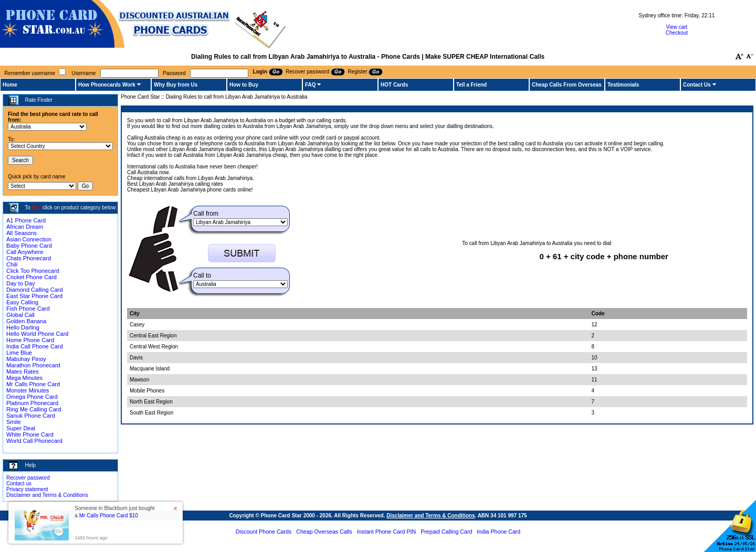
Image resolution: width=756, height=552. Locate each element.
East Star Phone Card (34, 296)
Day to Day (20, 283)
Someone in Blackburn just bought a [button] (114, 512)
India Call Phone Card (35, 346)
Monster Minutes (28, 390)
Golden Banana (26, 321)
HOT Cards (394, 85)
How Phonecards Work (107, 85)
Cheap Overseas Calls (324, 532)
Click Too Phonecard (33, 271)
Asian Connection (29, 239)
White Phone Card (30, 434)
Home (10, 85)
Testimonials (623, 85)
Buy (36, 208)
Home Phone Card (30, 340)
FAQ (311, 85)
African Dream (25, 227)
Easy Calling (22, 302)
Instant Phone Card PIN (387, 532)
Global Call (20, 315)
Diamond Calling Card (35, 290)
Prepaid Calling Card (446, 532)
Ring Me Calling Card (34, 409)
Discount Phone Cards (264, 532)
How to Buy (244, 85)
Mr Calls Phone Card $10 (109, 516)
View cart (676, 27)
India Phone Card (498, 532)
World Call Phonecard (34, 441)
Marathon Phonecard (33, 365)
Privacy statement (27, 489)
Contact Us (697, 85)
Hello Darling (23, 327)
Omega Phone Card (32, 397)
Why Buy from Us (176, 85)
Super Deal (21, 428)
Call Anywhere (25, 252)
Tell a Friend (471, 85)
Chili (12, 264)
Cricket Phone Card (31, 277)
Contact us (19, 484)
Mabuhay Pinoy (26, 359)
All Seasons (22, 233)
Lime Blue (19, 353)
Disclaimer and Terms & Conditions (47, 495)
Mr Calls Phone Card (33, 384)
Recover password (28, 478)
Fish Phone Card (28, 309)
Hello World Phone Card (37, 334)
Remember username (30, 73)
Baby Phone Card (29, 246)
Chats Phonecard (29, 258)
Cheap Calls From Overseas (567, 85)
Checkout (677, 33)
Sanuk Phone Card (31, 416)
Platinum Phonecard (32, 403)
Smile (14, 422)
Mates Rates (23, 371)
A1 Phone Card (26, 220)
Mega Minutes (24, 378)
